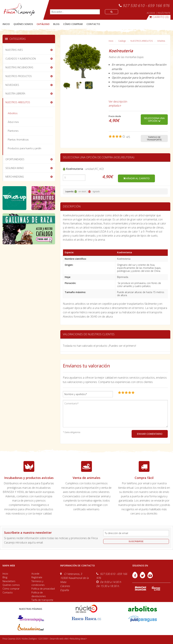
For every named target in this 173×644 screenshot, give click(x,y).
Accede (35, 574)
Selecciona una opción (154, 120)
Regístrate (37, 577)
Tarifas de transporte (154, 138)
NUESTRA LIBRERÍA (15, 94)
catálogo (43, 24)
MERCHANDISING (15, 177)
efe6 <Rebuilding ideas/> (76, 639)
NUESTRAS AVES (14, 50)
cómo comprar (73, 24)
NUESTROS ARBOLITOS (142, 41)
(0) (159, 17)
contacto (93, 24)
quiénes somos (23, 24)
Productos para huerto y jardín (24, 148)
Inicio (6, 24)
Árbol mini (13, 122)
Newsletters (9, 581)
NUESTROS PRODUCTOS (19, 76)
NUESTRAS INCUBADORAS (19, 67)
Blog (5, 577)
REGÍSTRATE (164, 13)
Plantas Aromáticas (18, 140)
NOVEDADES (12, 85)
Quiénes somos (11, 585)
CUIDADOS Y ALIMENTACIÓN (21, 59)
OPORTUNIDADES (15, 159)
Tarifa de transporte (42, 600)
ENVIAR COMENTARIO (150, 434)
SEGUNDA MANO (15, 168)
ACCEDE (151, 13)
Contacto (8, 592)
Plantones (13, 131)
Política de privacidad (43, 589)
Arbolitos (161, 41)
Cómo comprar (11, 589)
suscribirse (136, 541)
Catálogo (122, 41)
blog (56, 24)
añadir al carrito (136, 178)
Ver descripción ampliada (118, 104)
